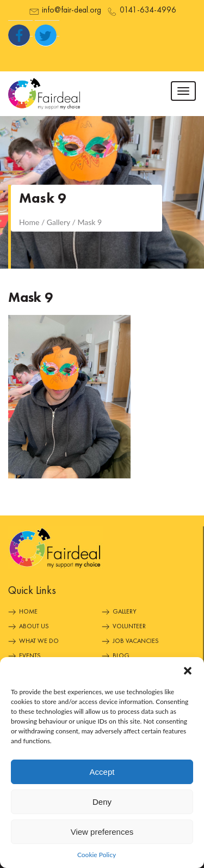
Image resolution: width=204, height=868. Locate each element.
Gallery (125, 612)
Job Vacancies (136, 641)
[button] (188, 671)
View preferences (102, 832)
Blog (121, 656)
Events (30, 656)
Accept (102, 772)
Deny (102, 802)
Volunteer (129, 627)
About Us (34, 627)
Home (28, 612)
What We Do (39, 641)
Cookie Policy (97, 855)
